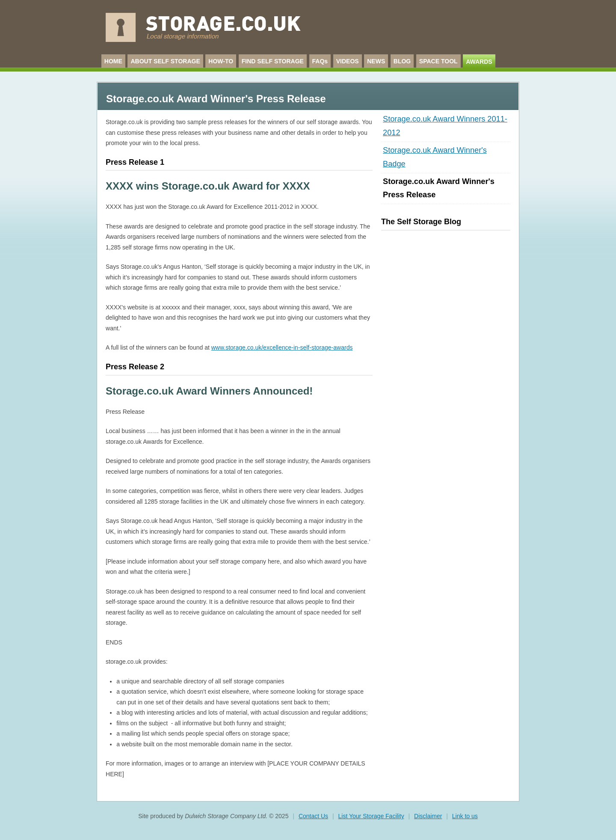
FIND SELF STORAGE (273, 61)
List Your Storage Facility (371, 816)
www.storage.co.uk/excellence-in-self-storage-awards (282, 347)
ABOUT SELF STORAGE (165, 61)
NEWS (376, 61)
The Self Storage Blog (421, 222)
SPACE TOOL (438, 61)
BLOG (402, 61)
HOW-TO (221, 61)
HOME (113, 61)
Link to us (465, 816)
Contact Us (313, 816)
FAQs (320, 61)
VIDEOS (348, 61)
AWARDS (479, 62)
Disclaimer (428, 816)
